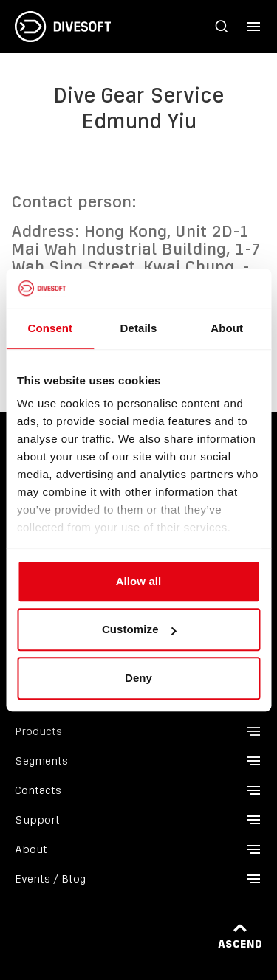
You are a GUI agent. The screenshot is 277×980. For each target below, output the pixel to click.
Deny (138, 678)
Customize (139, 629)
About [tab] (227, 328)
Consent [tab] (50, 328)
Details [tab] (139, 328)
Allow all (139, 581)
